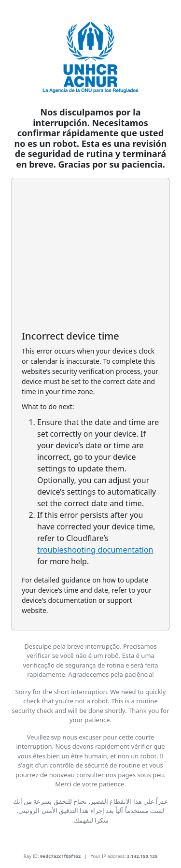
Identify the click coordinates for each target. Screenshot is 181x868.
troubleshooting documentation (95, 550)
